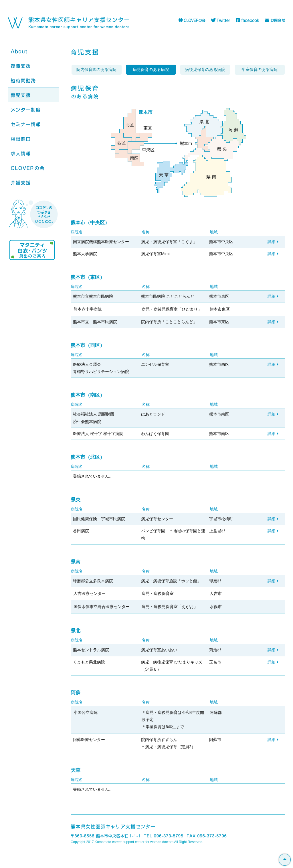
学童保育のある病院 (260, 69)
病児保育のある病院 (151, 69)
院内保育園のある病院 (96, 69)
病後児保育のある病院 (205, 69)
